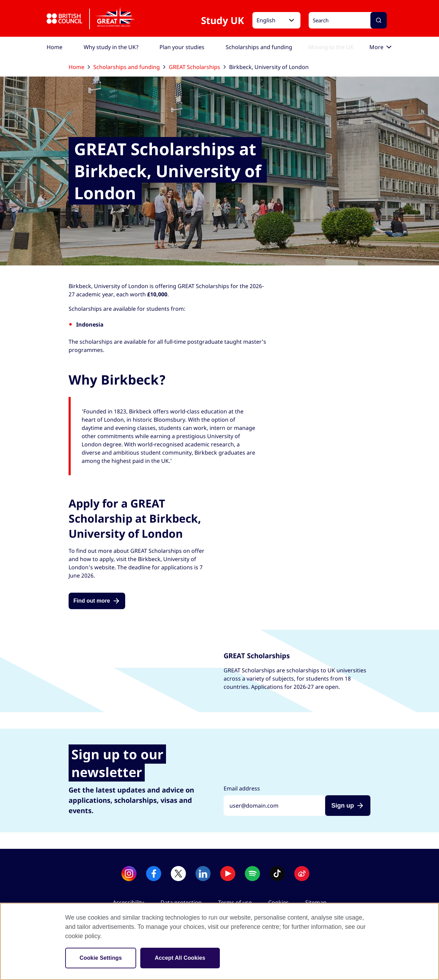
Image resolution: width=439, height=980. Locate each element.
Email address (242, 788)
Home (79, 67)
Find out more (92, 601)
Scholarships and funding (129, 67)
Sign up (343, 806)
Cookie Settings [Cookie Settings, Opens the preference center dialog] (101, 958)
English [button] (266, 20)
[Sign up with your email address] (274, 806)
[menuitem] (55, 47)
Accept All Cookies (180, 958)
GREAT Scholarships (197, 67)
